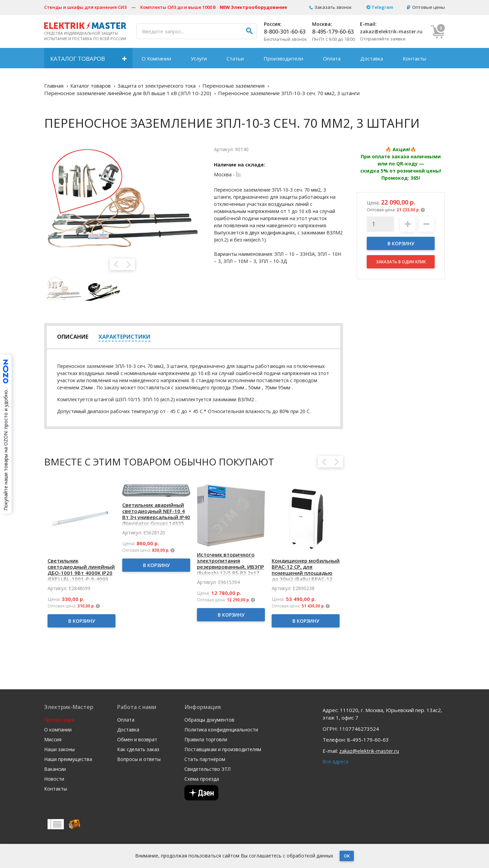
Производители (283, 58)
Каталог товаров (78, 59)
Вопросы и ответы (139, 759)
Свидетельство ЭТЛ (207, 769)
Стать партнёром (205, 759)
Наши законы (59, 749)
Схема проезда (202, 779)
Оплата (332, 58)
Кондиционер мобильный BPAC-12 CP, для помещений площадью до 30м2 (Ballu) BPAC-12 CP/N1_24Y (306, 573)
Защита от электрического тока (157, 86)
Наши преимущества (68, 759)
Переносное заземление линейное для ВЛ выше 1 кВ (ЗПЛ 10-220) (128, 93)
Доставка (372, 58)
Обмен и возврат (137, 740)
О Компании (156, 58)
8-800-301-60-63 (285, 32)
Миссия (53, 740)
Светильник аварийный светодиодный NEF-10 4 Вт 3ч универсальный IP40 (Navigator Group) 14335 (156, 514)
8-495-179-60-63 (333, 32)
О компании (58, 730)
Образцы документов (209, 720)
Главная (54, 86)
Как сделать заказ (138, 749)
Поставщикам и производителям (223, 749)
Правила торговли (206, 740)
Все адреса (336, 761)
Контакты (414, 58)
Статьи (235, 58)
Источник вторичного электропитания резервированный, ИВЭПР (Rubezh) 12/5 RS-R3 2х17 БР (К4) (231, 567)
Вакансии (55, 769)
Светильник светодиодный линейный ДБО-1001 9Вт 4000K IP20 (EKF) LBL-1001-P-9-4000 (81, 570)
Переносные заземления (233, 86)
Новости (54, 779)
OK (347, 856)
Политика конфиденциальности (221, 730)
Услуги (199, 58)
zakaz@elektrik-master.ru (391, 31)
